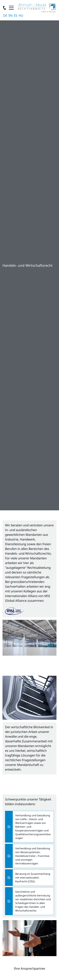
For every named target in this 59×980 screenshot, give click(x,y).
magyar (21, 16)
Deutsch (5, 16)
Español (16, 16)
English (11, 16)
